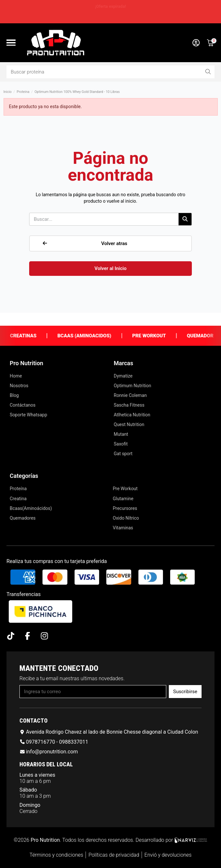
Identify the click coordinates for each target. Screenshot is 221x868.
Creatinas (31, 336)
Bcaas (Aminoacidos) (92, 336)
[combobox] (100, 72)
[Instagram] (44, 636)
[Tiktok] (11, 636)
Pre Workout (157, 336)
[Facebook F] (27, 636)
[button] (11, 43)
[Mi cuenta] (196, 43)
